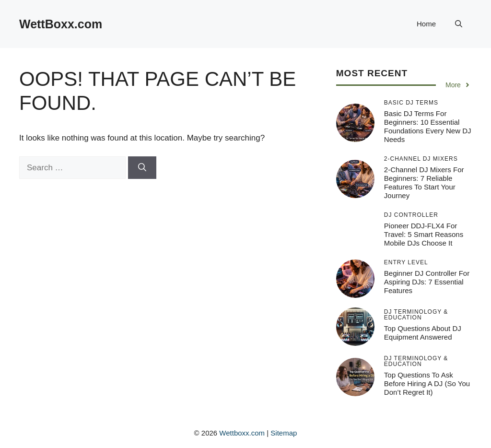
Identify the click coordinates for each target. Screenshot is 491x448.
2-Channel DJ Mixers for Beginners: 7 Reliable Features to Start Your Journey (424, 183)
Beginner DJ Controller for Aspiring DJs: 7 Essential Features (427, 282)
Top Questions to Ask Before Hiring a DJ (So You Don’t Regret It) (427, 383)
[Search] (142, 168)
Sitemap (284, 433)
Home (426, 24)
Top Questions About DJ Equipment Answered (423, 333)
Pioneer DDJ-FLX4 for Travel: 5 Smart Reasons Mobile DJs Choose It (424, 234)
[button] (459, 24)
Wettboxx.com (242, 433)
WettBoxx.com (61, 24)
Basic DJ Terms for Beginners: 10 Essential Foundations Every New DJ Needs (428, 126)
